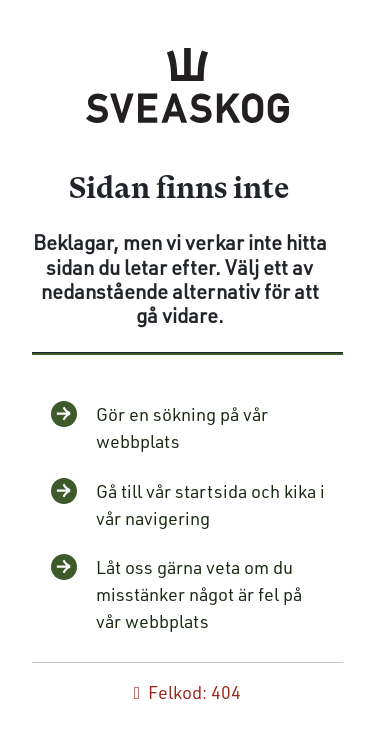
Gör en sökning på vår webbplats (182, 427)
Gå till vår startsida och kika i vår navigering (210, 504)
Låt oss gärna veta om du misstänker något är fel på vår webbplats (199, 594)
